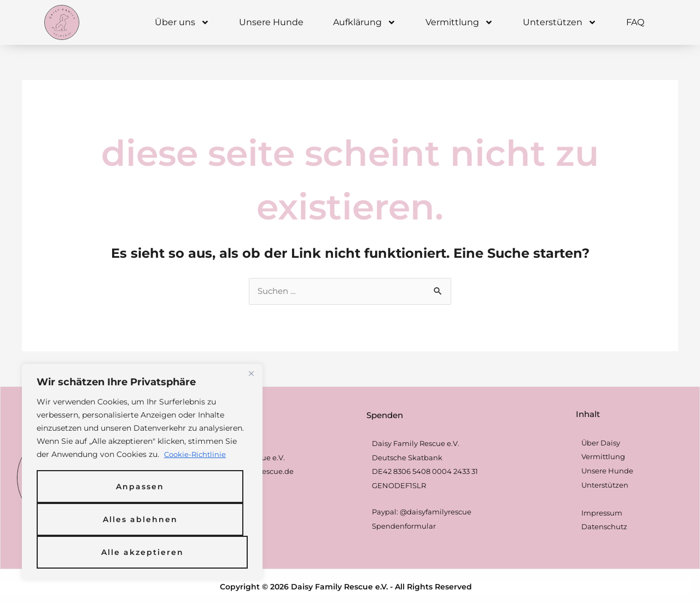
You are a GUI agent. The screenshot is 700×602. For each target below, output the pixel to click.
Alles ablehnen (140, 519)
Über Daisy (601, 443)
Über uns (182, 22)
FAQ (635, 22)
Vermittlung (459, 22)
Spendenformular (404, 526)
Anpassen (140, 487)
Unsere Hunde (271, 22)
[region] (142, 472)
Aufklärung (364, 22)
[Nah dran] (251, 374)
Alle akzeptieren (142, 552)
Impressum (602, 513)
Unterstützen (560, 22)
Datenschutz (604, 528)
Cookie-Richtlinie (197, 455)
